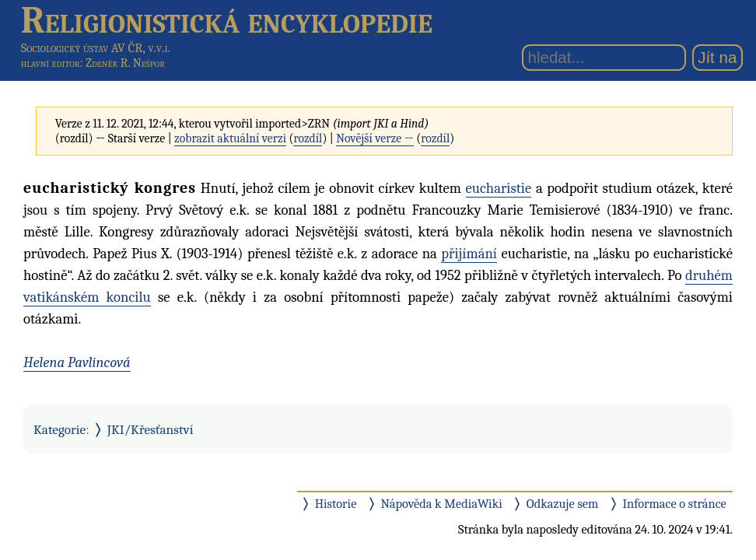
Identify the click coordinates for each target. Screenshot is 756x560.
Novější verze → (375, 138)
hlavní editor (51, 63)
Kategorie (59, 429)
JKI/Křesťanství (150, 429)
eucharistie (499, 188)
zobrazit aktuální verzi (230, 138)
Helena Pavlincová (77, 362)
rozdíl (308, 138)
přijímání (469, 254)
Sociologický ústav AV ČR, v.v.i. (96, 48)
